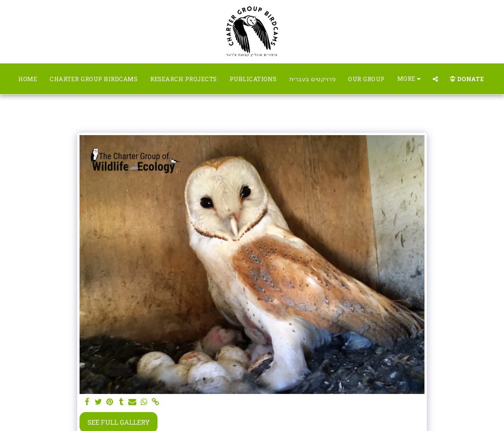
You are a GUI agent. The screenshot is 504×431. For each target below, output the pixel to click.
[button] (435, 79)
